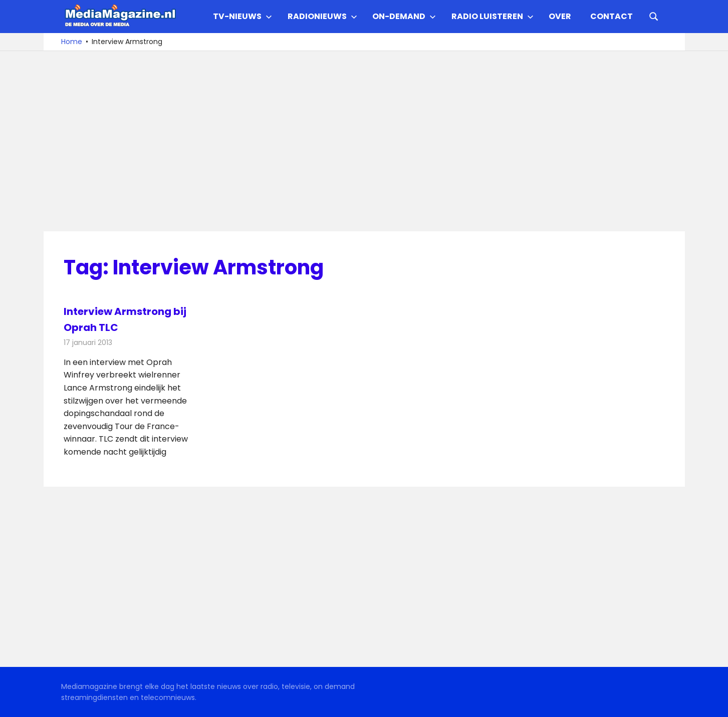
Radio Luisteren (493, 16)
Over (560, 16)
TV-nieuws (242, 16)
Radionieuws (322, 16)
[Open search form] (654, 16)
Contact (612, 16)
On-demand (404, 16)
